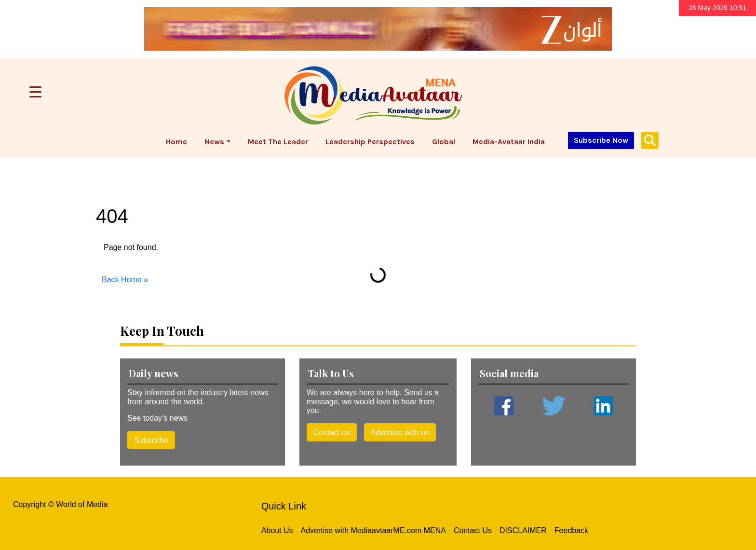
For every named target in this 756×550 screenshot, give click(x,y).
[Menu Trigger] (35, 92)
